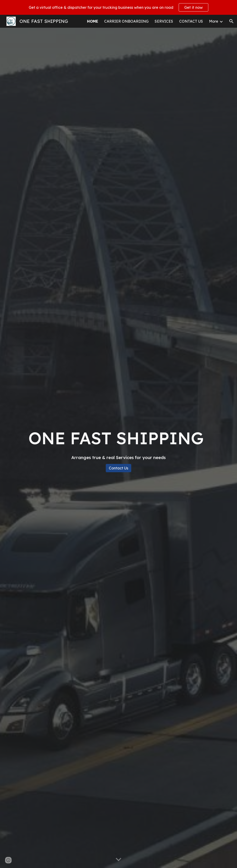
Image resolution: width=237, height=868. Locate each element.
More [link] (214, 21)
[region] (118, 7)
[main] (119, 444)
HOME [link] (93, 21)
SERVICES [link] (164, 21)
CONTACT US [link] (191, 21)
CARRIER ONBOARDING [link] (126, 21)
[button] (231, 21)
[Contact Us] (118, 468)
